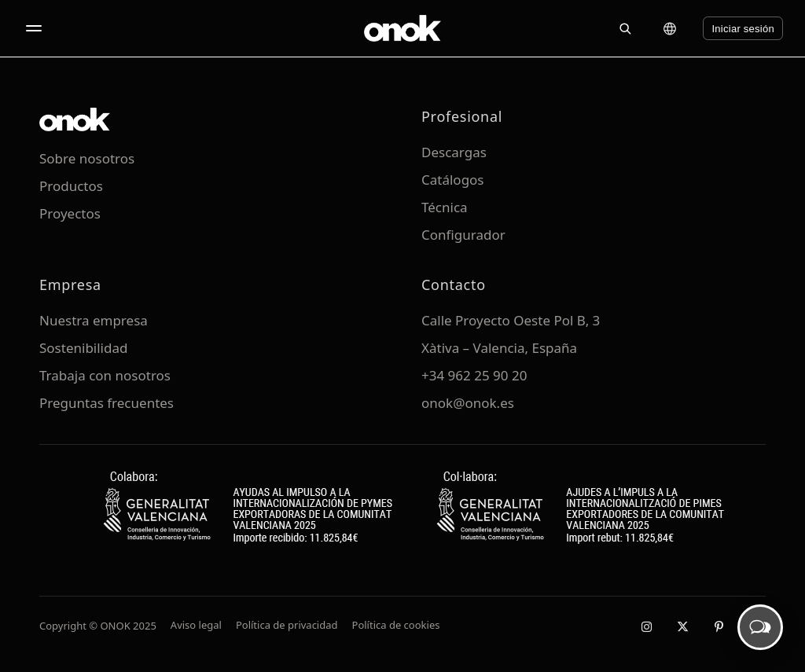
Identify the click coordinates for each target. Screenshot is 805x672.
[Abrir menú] (34, 28)
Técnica (445, 207)
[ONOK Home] (402, 28)
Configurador (463, 235)
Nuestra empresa (94, 320)
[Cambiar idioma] (670, 28)
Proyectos (70, 213)
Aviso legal (196, 625)
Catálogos (453, 180)
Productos (71, 186)
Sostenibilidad (83, 348)
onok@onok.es (468, 403)
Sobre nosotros (87, 158)
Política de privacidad (287, 625)
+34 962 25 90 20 (474, 375)
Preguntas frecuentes (107, 403)
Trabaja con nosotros (105, 375)
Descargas (454, 152)
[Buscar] (625, 28)
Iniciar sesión (743, 29)
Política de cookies (396, 625)
